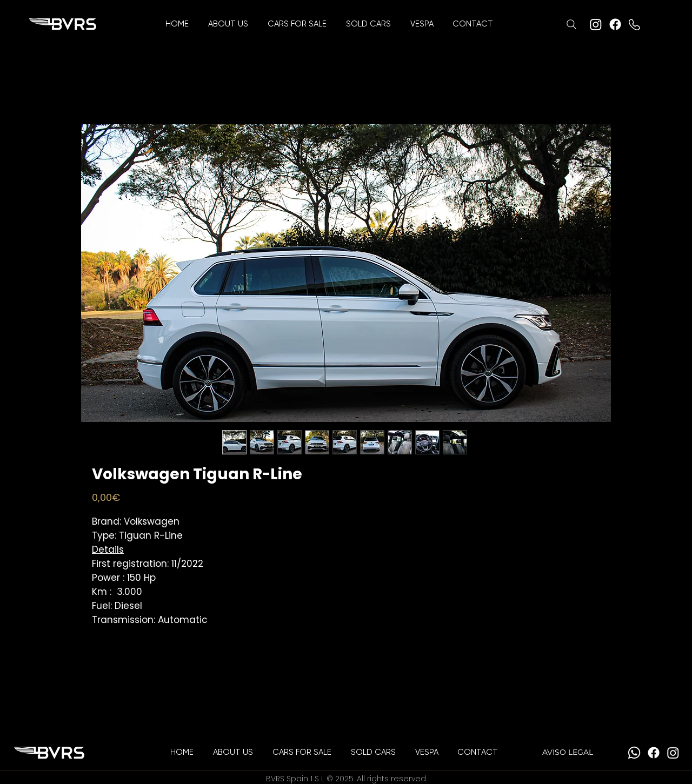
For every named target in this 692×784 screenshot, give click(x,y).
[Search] (571, 24)
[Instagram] (596, 24)
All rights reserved (391, 779)
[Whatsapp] (634, 753)
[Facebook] (615, 24)
